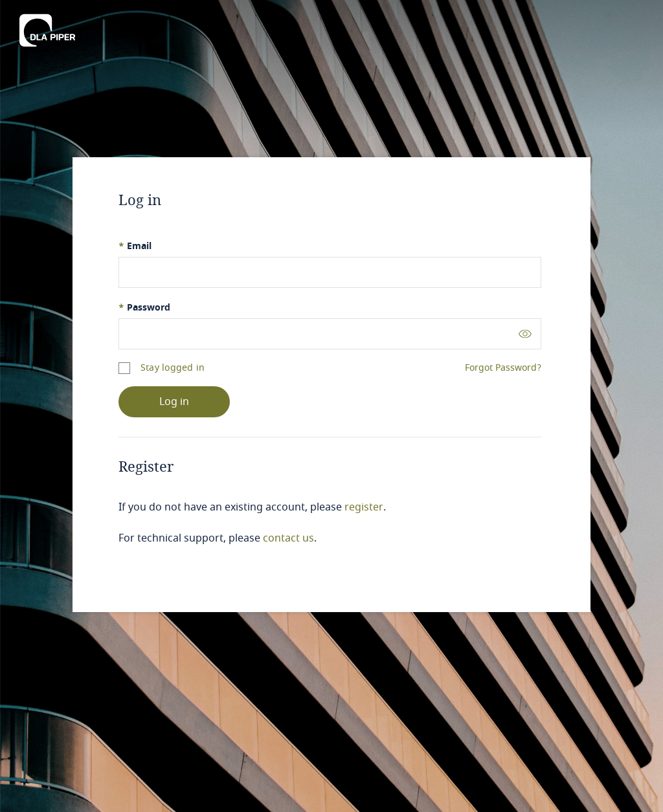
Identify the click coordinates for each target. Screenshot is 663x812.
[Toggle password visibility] (525, 334)
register (364, 507)
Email (135, 246)
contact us (288, 538)
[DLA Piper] (47, 30)
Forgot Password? (503, 368)
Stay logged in (173, 368)
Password (144, 308)
